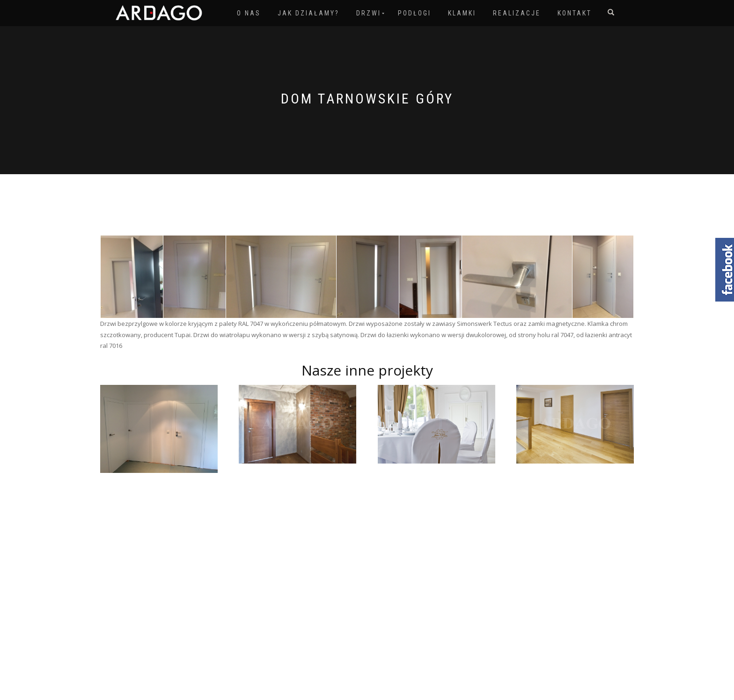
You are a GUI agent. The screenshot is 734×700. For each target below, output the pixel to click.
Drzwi (369, 13)
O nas (249, 13)
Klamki (462, 13)
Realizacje (517, 13)
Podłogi (415, 13)
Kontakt (575, 13)
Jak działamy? (308, 13)
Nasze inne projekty (367, 370)
